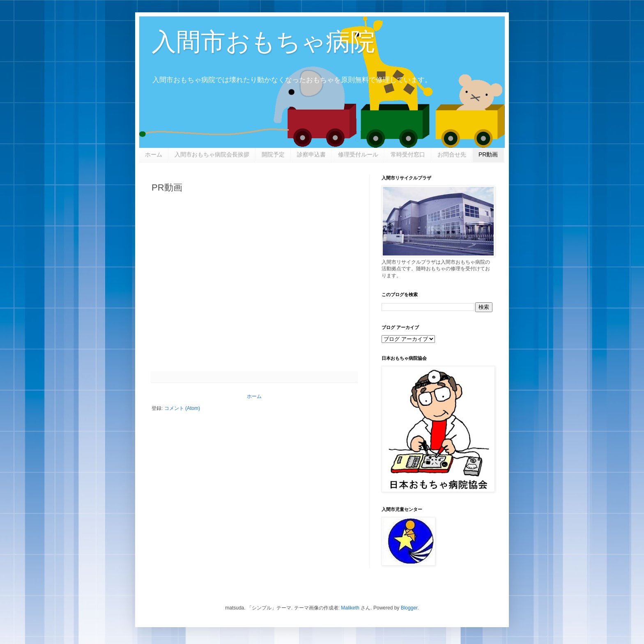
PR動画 (488, 154)
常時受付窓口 (408, 154)
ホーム (154, 154)
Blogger (409, 608)
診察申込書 (311, 154)
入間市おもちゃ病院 (263, 42)
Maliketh (350, 608)
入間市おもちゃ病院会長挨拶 (212, 154)
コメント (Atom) (182, 408)
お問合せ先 (452, 154)
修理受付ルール (358, 154)
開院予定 (273, 154)
